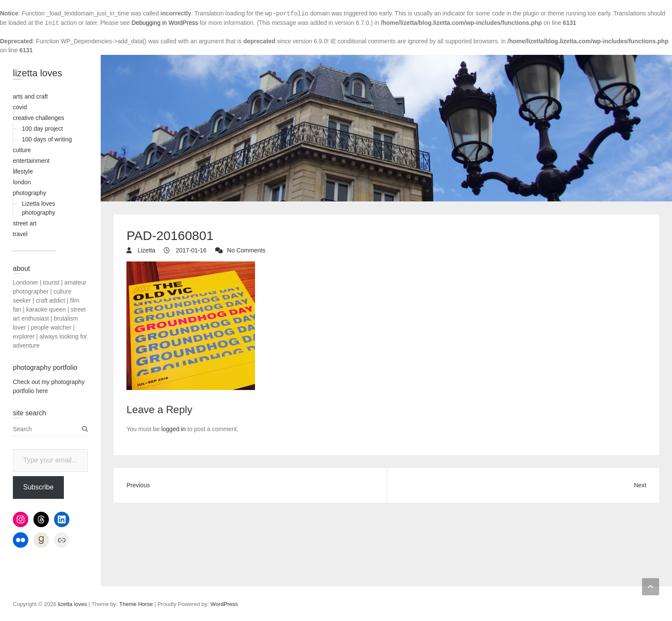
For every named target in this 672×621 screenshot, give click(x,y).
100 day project (42, 129)
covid (20, 107)
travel (20, 234)
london (22, 182)
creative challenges (39, 118)
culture (22, 150)
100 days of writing (47, 139)
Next (640, 485)
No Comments (246, 250)
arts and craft (30, 96)
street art (25, 223)
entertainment (31, 161)
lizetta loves (37, 73)
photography (30, 193)
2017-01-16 (190, 250)
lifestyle (23, 171)
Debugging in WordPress (165, 23)
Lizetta (145, 250)
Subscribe (38, 487)
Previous (138, 485)
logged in (173, 429)
